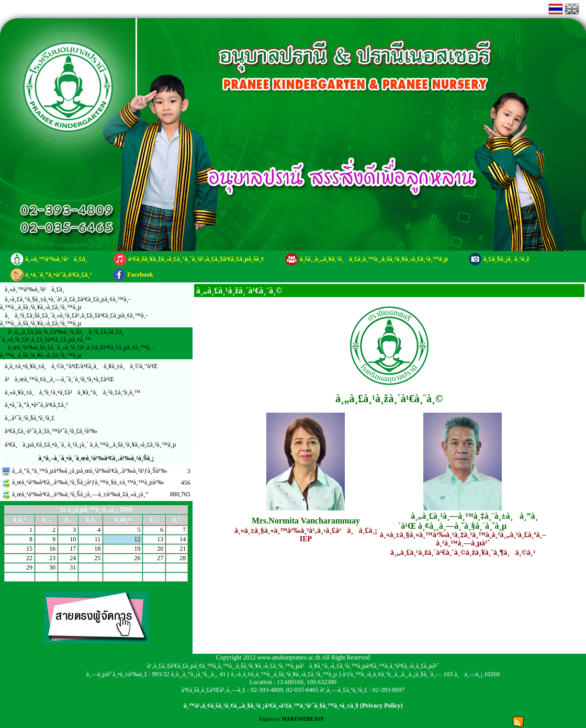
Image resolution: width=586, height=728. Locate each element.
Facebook (140, 275)
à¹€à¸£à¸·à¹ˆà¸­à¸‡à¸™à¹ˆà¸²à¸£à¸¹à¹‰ (51, 431)
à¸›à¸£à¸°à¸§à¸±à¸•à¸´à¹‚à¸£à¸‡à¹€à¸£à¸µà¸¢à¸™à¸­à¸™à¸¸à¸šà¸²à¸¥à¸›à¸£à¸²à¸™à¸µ (65, 303)
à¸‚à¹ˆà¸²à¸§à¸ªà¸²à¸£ (30, 418)
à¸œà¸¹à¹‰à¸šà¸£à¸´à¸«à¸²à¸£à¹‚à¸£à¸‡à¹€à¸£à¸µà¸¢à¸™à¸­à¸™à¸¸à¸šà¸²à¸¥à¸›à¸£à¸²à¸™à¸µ (77, 351)
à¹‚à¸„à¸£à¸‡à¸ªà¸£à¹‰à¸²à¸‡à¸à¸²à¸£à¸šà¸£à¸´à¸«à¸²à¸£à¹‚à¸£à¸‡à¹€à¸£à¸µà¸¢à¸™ (62, 335)
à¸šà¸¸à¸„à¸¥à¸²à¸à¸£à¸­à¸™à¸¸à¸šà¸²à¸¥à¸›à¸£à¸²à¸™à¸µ (374, 259)
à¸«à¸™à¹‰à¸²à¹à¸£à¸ (59, 259)
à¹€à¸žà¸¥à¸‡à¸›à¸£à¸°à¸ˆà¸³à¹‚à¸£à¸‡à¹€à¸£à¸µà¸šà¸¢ (196, 259)
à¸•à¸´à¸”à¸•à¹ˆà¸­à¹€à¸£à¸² (58, 275)
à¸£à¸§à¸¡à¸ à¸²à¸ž (506, 259)
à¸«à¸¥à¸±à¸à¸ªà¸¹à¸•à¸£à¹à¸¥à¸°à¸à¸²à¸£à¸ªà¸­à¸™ (72, 392)
